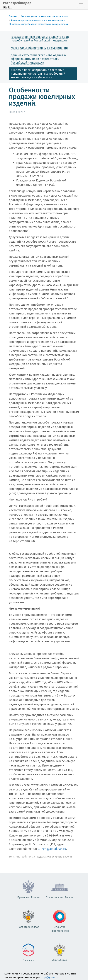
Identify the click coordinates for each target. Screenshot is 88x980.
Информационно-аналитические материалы (44, 16)
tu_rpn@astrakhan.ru (52, 849)
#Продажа (40, 857)
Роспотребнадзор (17, 5)
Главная (13, 16)
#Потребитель (24, 857)
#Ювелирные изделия (60, 857)
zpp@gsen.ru (50, 977)
